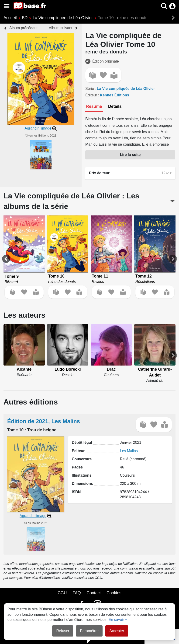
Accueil (10, 18)
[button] (164, 6)
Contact (94, 593)
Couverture (82, 459)
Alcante (24, 369)
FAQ (77, 593)
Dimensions (82, 484)
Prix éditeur (99, 173)
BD (25, 18)
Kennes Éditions (115, 95)
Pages (77, 467)
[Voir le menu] (7, 6)
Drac (111, 369)
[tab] (94, 107)
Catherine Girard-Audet (155, 372)
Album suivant (61, 28)
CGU (62, 593)
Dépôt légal (82, 442)
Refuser (63, 631)
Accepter (117, 631)
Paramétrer (89, 631)
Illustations (82, 475)
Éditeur (91, 95)
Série (90, 89)
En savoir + (118, 620)
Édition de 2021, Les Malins (44, 421)
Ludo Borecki (68, 369)
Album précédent (23, 28)
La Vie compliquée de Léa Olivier (63, 18)
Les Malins (129, 451)
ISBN (76, 492)
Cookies (114, 593)
